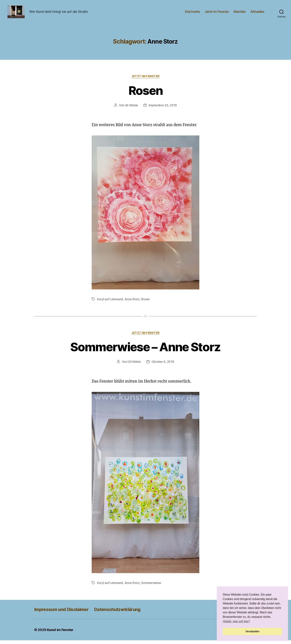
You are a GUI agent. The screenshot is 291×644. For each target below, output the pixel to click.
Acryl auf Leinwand (110, 303)
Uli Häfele (131, 109)
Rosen (146, 94)
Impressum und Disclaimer (61, 613)
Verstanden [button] (252, 631)
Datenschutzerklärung (117, 613)
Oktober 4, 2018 (163, 365)
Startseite (192, 13)
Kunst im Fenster (60, 634)
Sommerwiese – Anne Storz (145, 351)
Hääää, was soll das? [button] (236, 621)
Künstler (240, 13)
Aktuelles (257, 13)
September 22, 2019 (163, 109)
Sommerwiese (151, 586)
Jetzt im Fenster (217, 13)
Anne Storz (132, 303)
